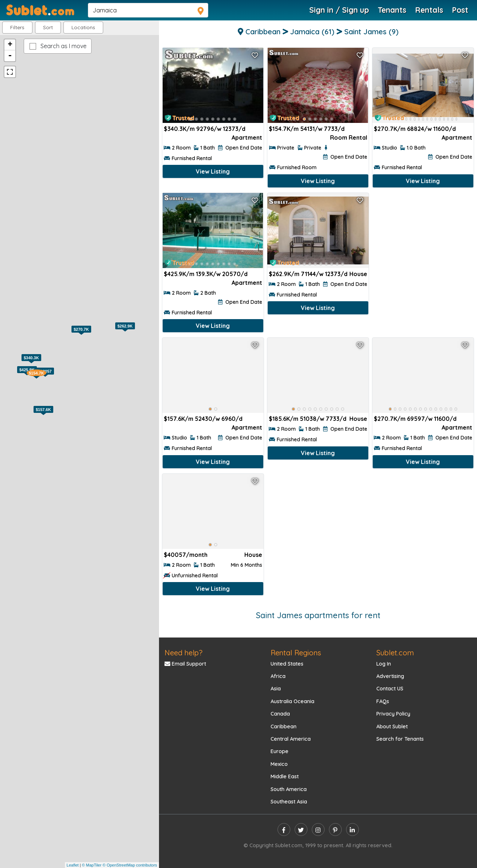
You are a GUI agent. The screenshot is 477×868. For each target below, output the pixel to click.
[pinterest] (335, 830)
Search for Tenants (400, 739)
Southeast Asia (289, 802)
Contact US (390, 689)
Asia (276, 689)
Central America (291, 739)
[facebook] (284, 830)
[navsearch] (148, 10)
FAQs (383, 701)
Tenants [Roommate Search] (392, 10)
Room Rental (349, 137)
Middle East (285, 776)
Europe (280, 751)
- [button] (10, 56)
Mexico (279, 764)
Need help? (183, 653)
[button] (83, 28)
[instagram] (318, 830)
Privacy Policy (393, 714)
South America (289, 789)
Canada (280, 714)
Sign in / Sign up (339, 10)
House (358, 274)
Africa (278, 676)
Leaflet (73, 865)
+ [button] (10, 45)
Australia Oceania (292, 701)
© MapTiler (92, 865)
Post (460, 10)
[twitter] (301, 830)
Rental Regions (296, 653)
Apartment (247, 137)
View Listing (213, 171)
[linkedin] (352, 830)
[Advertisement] (423, 241)
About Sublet (392, 726)
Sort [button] (48, 27)
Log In (384, 664)
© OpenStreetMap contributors (130, 865)
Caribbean (284, 726)
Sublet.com (395, 653)
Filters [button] (17, 27)
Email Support (185, 664)
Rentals (429, 10)
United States (287, 664)
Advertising (390, 676)
